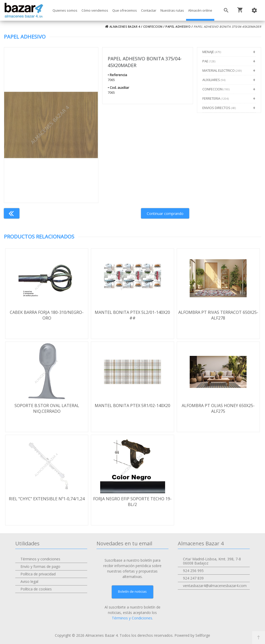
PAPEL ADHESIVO (178, 27)
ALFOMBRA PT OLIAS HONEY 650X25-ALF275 (218, 408)
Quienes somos (65, 10)
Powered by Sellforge (192, 635)
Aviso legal (29, 581)
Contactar (149, 10)
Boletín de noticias (132, 591)
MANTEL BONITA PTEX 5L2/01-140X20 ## (132, 315)
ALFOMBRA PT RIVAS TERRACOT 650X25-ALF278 (218, 315)
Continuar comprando (165, 214)
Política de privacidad (38, 574)
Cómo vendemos (95, 10)
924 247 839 (193, 578)
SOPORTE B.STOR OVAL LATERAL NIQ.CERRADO (47, 408)
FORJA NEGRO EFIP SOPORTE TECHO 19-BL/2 (132, 502)
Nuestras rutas (172, 10)
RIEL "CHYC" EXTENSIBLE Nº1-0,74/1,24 (47, 499)
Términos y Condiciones (132, 618)
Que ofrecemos (125, 10)
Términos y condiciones (40, 559)
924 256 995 (193, 571)
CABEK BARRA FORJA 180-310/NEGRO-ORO (47, 315)
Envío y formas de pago (40, 566)
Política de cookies (36, 589)
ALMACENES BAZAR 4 (123, 27)
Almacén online (200, 10)
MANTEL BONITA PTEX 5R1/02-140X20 (132, 406)
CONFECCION (153, 27)
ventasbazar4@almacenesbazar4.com (215, 586)
